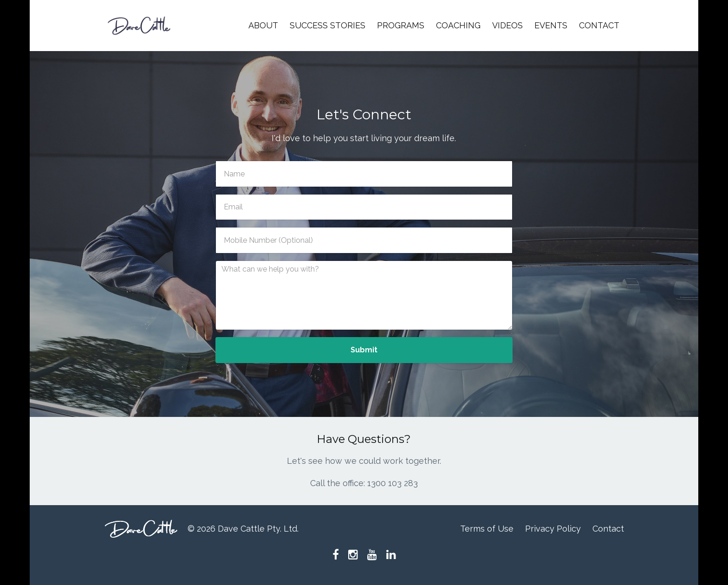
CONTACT (599, 25)
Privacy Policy (553, 529)
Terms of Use (487, 529)
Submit (364, 350)
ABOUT (263, 25)
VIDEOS (507, 25)
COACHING (458, 25)
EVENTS (551, 25)
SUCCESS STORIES (328, 25)
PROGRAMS (401, 25)
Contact (608, 529)
